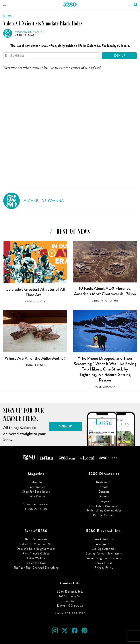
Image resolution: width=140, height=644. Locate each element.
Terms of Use (104, 563)
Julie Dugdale (35, 302)
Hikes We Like (36, 558)
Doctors (104, 496)
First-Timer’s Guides (36, 553)
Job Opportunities (104, 549)
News (7, 16)
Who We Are (104, 544)
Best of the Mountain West (36, 544)
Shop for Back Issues (36, 492)
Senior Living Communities (104, 510)
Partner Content (104, 515)
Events (104, 487)
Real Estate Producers (104, 506)
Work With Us (104, 539)
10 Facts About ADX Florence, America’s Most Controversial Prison (105, 291)
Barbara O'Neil (35, 365)
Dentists (104, 492)
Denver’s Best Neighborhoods (36, 549)
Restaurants (104, 482)
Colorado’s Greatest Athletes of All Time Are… (35, 292)
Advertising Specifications (104, 558)
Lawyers (104, 501)
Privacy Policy (104, 568)
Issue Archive (36, 487)
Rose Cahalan (105, 387)
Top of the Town (36, 563)
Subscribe (36, 482)
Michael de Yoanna (30, 32)
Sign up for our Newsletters (104, 553)
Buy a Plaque (36, 496)
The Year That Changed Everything (36, 568)
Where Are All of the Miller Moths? (35, 358)
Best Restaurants (36, 539)
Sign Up (119, 55)
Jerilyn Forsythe (105, 301)
